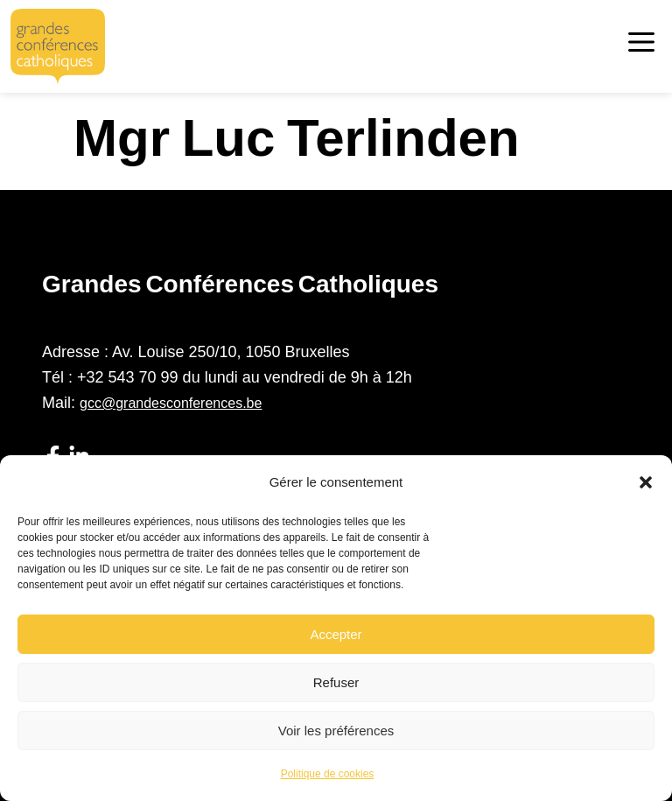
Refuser (336, 682)
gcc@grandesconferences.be (171, 403)
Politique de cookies (328, 774)
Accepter (336, 634)
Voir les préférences (336, 731)
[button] (646, 482)
